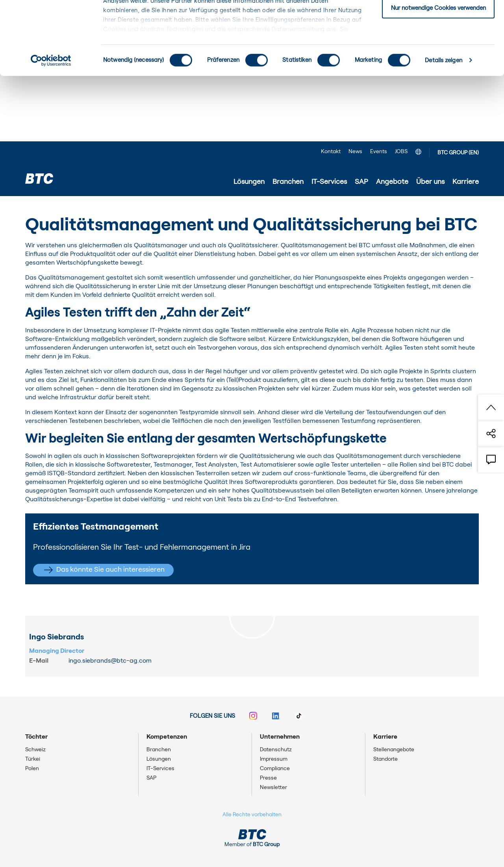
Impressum (274, 759)
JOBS (401, 152)
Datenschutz (276, 750)
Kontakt (331, 152)
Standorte (385, 759)
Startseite (39, 207)
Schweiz (35, 750)
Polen (32, 769)
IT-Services (76, 207)
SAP (151, 778)
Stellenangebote (394, 750)
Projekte (110, 207)
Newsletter (273, 787)
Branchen (159, 750)
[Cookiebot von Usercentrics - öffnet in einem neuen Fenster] (51, 126)
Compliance (275, 769)
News (355, 152)
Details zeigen (443, 126)
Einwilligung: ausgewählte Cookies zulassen (438, 47)
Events (379, 152)
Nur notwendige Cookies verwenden (438, 73)
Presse (268, 778)
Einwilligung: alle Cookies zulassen (438, 19)
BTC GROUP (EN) (458, 153)
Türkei (33, 759)
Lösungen (159, 759)
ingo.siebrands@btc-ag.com (110, 661)
